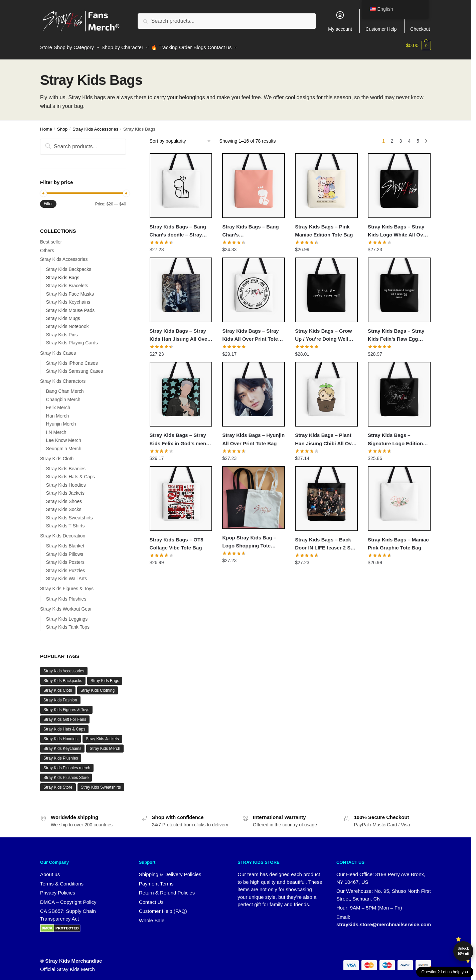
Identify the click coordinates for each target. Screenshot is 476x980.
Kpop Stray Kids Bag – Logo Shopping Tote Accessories (249, 538)
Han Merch (57, 412)
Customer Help (381, 21)
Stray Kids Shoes (64, 497)
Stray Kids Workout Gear (66, 605)
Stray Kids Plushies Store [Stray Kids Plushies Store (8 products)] (66, 774)
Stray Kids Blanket (65, 542)
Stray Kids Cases (58, 349)
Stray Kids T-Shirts (65, 522)
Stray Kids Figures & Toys (67, 585)
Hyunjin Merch (61, 420)
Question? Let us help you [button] (445, 972)
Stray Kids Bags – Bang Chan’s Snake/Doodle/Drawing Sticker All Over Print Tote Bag (253, 227)
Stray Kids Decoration (63, 532)
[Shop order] (181, 137)
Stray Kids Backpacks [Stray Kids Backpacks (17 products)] (63, 677)
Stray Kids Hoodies (66, 481)
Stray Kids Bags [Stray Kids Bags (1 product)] (105, 677)
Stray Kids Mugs (63, 314)
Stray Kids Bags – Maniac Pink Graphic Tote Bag (398, 540)
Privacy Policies (58, 889)
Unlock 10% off (463, 951)
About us (50, 870)
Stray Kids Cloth (57, 455)
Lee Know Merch (64, 436)
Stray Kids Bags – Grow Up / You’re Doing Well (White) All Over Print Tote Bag (326, 332)
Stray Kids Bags (63, 274)
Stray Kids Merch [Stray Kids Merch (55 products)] (105, 745)
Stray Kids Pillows (65, 550)
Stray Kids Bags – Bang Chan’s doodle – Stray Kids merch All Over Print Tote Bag (180, 227)
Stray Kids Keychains (68, 298)
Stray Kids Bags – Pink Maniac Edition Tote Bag (324, 227)
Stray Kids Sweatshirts (69, 514)
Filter (48, 200)
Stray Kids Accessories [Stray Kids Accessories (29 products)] (64, 667)
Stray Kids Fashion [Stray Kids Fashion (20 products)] (60, 696)
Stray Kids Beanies (66, 465)
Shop (62, 125)
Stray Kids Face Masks (70, 290)
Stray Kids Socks (64, 505)
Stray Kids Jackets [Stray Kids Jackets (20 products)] (102, 735)
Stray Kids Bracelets (67, 282)
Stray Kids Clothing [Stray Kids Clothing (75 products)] (98, 686)
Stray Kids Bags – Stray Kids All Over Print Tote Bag (250, 332)
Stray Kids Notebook (67, 322)
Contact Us (151, 898)
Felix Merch (58, 403)
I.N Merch (56, 428)
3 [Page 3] (401, 137)
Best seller (51, 238)
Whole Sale (152, 916)
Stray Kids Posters (65, 558)
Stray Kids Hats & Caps (70, 473)
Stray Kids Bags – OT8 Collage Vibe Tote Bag (177, 540)
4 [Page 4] (409, 137)
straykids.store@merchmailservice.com (384, 920)
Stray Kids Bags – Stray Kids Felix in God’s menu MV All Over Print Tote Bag (180, 436)
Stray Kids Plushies (66, 595)
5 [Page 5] (418, 137)
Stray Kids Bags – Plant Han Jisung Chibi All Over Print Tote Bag (326, 436)
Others (47, 247)
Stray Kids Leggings (67, 615)
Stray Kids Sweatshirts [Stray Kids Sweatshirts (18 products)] (101, 783)
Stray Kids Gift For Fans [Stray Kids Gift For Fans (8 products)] (65, 715)
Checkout (420, 21)
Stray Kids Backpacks (69, 265)
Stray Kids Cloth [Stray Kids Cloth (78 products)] (58, 686)
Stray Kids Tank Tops (68, 623)
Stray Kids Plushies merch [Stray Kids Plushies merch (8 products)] (67, 764)
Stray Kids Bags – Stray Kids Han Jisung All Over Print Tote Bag (180, 332)
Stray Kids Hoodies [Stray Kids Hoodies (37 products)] (60, 735)
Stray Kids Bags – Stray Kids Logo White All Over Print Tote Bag (398, 227)
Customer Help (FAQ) (163, 907)
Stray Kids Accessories (95, 125)
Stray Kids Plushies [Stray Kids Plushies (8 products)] (61, 754)
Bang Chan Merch (65, 387)
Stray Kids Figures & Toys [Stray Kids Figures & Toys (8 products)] (66, 706)
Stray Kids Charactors (63, 377)
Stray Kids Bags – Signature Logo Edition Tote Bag (395, 436)
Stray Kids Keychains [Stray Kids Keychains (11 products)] (62, 745)
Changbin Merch (63, 395)
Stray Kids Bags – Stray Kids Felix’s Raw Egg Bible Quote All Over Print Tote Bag (399, 332)
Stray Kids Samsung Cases (74, 367)
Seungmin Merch (64, 445)
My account (340, 21)
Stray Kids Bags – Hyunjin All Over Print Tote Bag (253, 435)
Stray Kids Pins (62, 331)
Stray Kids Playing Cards (72, 339)
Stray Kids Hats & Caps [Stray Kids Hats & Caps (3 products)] (64, 725)
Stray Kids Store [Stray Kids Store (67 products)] (58, 783)
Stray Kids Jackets (65, 489)
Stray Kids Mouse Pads (70, 306)
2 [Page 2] (392, 137)
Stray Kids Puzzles (66, 566)
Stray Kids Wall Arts (66, 575)
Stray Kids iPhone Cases (72, 359)
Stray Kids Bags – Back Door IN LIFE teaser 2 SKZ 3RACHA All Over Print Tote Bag (326, 540)
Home (46, 125)
